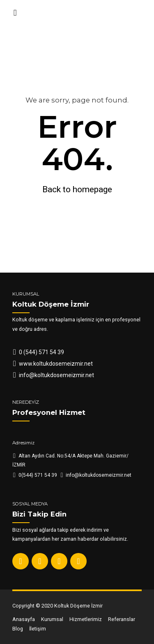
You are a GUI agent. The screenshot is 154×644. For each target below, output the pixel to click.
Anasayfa (24, 619)
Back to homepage (77, 189)
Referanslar (122, 619)
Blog (18, 629)
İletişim (38, 629)
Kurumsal (52, 619)
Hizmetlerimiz (86, 619)
